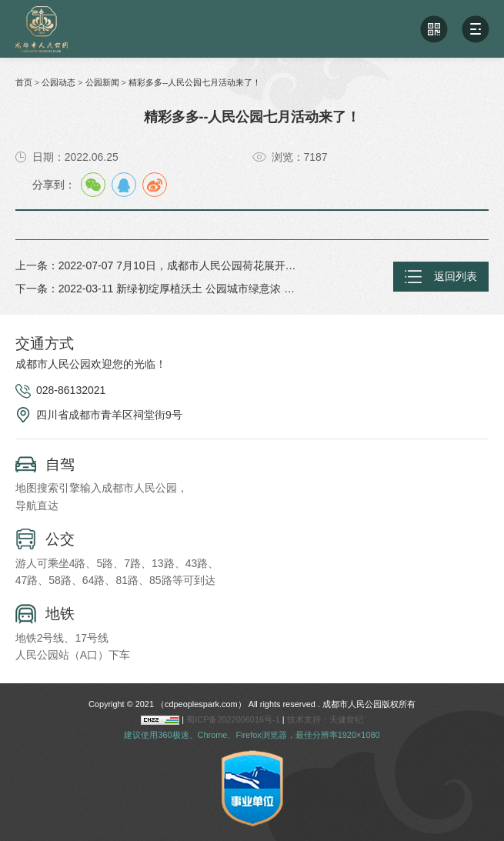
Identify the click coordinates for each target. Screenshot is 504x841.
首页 (24, 82)
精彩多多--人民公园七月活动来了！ (195, 82)
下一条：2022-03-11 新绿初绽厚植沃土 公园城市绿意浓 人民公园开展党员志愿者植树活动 (157, 289)
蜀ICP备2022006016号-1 (234, 719)
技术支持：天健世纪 (325, 719)
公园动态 (58, 82)
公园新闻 (102, 82)
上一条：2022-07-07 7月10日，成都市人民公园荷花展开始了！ (157, 265)
